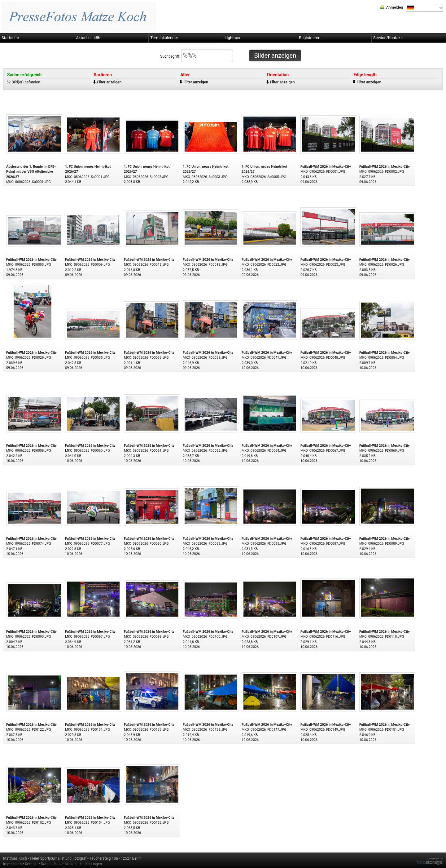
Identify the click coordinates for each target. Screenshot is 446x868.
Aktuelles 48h (88, 38)
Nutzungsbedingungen (83, 864)
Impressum (12, 864)
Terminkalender (164, 38)
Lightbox (232, 38)
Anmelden (395, 7)
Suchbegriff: (197, 55)
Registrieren (310, 38)
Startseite (10, 38)
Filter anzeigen (109, 82)
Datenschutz (51, 864)
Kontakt (31, 864)
